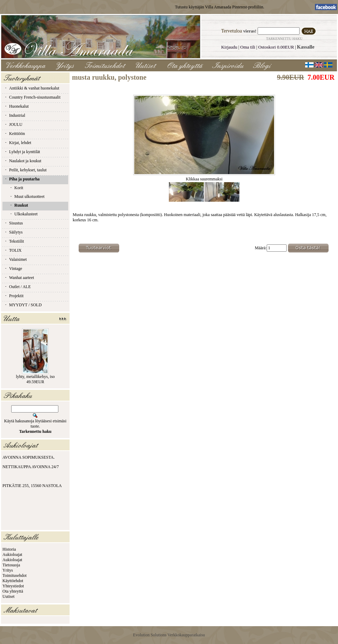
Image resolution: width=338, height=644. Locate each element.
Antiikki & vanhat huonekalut (32, 88)
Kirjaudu (229, 47)
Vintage (13, 269)
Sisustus (13, 223)
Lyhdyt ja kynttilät (22, 152)
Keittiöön (15, 134)
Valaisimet (16, 259)
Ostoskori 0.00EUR (276, 47)
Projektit (14, 296)
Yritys (8, 570)
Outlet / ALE (17, 287)
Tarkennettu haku (284, 39)
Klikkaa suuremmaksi (204, 177)
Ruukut (19, 205)
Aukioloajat (12, 554)
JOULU (13, 124)
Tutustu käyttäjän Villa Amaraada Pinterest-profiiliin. (220, 7)
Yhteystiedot (13, 586)
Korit (16, 188)
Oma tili (248, 47)
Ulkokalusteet (24, 214)
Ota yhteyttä (13, 591)
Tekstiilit (14, 241)
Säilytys (13, 232)
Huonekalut (16, 106)
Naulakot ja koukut (23, 161)
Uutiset (9, 596)
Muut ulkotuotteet (27, 196)
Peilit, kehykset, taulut (25, 170)
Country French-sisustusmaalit (32, 97)
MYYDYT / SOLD (23, 305)
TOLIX (13, 250)
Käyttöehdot (13, 581)
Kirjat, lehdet (18, 143)
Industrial (15, 115)
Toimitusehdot (15, 575)
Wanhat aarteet (19, 278)
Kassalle (306, 47)
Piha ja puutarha (22, 179)
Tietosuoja (11, 565)
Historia (9, 549)
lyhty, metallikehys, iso (35, 377)
